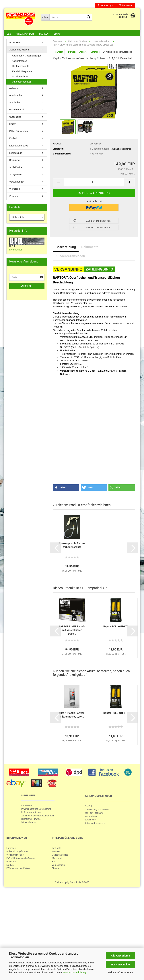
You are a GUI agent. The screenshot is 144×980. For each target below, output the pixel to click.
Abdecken (14, 43)
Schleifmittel (16, 168)
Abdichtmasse (20, 61)
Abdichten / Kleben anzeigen (27, 56)
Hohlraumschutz (21, 66)
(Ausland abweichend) (121, 149)
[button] (66, 488)
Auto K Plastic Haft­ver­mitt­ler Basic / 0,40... (72, 715)
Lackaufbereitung (18, 146)
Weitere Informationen (120, 972)
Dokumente (90, 247)
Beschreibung (66, 247)
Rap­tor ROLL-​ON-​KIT (116, 627)
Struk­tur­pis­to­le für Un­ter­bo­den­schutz (72, 546)
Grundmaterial (17, 110)
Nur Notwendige (120, 965)
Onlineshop (61, 883)
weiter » (83, 52)
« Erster (59, 52)
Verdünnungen (17, 182)
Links (57, 34)
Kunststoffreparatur (22, 72)
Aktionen (14, 88)
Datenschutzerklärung (74, 972)
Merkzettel (125, 5)
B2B (9, 34)
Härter (12, 124)
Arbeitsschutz (16, 96)
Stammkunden (25, 34)
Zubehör (14, 196)
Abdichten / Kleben (19, 50)
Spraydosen (15, 175)
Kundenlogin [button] (106, 5)
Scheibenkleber (20, 77)
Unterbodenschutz (21, 82)
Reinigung (14, 160)
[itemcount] (94, 183)
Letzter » (95, 52)
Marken (44, 34)
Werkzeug (14, 189)
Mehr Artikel (15, 250)
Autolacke (14, 103)
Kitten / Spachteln (19, 132)
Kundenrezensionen (70, 256)
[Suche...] (45, 17)
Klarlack (13, 139)
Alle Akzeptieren (120, 956)
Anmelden (27, 287)
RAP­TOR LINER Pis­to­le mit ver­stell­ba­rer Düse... (72, 630)
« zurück (71, 52)
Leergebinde (16, 153)
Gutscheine (15, 117)
